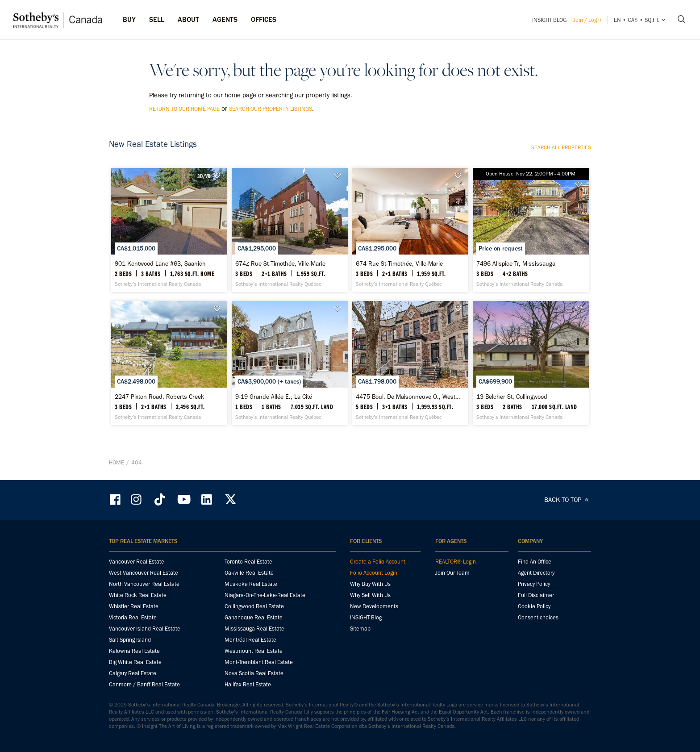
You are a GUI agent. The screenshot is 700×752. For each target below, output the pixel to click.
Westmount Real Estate (254, 651)
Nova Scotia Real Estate (254, 673)
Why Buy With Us (370, 584)
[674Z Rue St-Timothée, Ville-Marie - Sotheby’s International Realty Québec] (290, 230)
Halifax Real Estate (248, 684)
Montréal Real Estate (250, 640)
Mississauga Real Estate (254, 629)
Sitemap (360, 629)
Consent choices (538, 617)
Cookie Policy (534, 606)
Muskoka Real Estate (251, 584)
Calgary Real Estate (133, 673)
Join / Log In (588, 20)
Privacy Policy (534, 584)
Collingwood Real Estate (254, 606)
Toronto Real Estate (248, 562)
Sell (157, 19)
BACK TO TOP (568, 500)
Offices (264, 19)
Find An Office (535, 562)
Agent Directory (536, 573)
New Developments (374, 606)
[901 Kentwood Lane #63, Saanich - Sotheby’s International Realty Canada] (169, 230)
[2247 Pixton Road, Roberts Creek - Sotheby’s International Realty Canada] (169, 363)
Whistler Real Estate (134, 606)
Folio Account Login (374, 573)
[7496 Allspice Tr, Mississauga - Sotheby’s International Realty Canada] (531, 230)
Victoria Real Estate (133, 617)
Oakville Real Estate (249, 573)
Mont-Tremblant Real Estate (259, 662)
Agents (225, 19)
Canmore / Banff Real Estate (144, 684)
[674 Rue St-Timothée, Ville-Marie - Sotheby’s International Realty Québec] (410, 230)
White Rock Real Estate (138, 595)
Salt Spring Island (130, 640)
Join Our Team (452, 573)
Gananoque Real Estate (254, 617)
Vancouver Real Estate (137, 562)
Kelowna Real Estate (134, 651)
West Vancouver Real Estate (144, 573)
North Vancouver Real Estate (144, 584)
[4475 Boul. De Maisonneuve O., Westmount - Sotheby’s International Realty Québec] (410, 363)
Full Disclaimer (536, 595)
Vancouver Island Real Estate (145, 629)
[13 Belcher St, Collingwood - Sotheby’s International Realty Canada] (531, 363)
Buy (129, 19)
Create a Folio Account (378, 562)
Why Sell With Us (370, 595)
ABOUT (188, 19)
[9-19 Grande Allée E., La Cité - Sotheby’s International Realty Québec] (290, 363)
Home (117, 462)
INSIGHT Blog (549, 20)
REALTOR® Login (456, 562)
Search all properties (561, 147)
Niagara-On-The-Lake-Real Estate (265, 595)
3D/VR (204, 176)
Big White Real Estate (135, 662)
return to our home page (184, 109)
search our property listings (271, 109)
